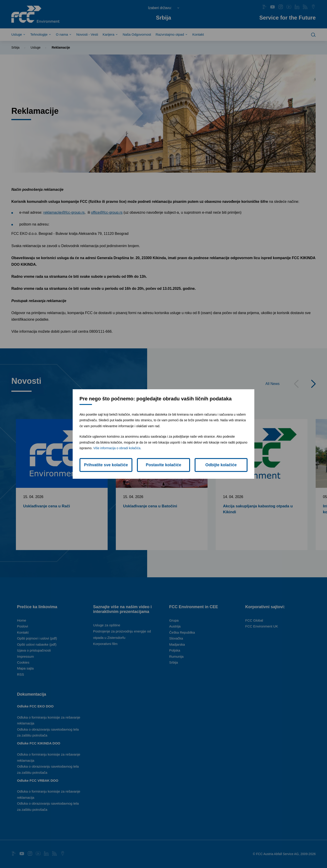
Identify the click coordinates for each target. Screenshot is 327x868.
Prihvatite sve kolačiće (106, 465)
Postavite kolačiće (163, 465)
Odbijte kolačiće (221, 465)
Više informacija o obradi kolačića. (117, 448)
